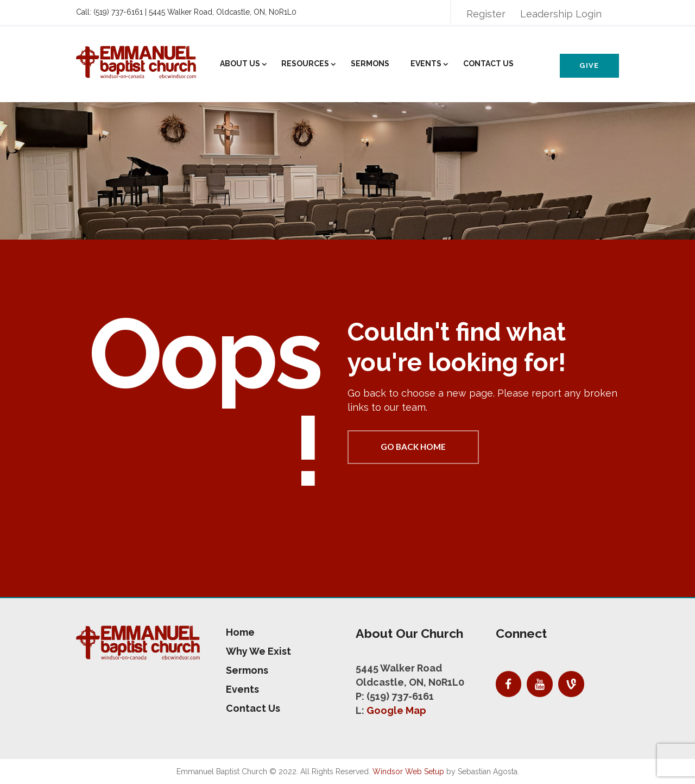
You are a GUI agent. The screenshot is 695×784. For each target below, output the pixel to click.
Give (589, 65)
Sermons (370, 64)
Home (240, 632)
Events (426, 64)
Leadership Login (561, 14)
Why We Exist (258, 651)
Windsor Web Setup (408, 772)
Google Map (396, 710)
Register (486, 14)
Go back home (413, 447)
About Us (240, 64)
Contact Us (488, 64)
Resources (305, 64)
